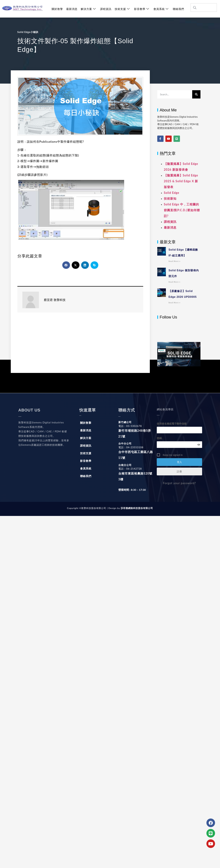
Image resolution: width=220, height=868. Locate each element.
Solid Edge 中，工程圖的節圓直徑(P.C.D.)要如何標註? (182, 210)
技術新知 (170, 198)
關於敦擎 (57, 9)
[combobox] (204, 8)
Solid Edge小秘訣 (28, 32)
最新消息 (72, 9)
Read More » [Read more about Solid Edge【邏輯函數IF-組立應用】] (174, 261)
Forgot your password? (179, 483)
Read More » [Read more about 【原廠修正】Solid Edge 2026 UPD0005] (174, 303)
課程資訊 (106, 9)
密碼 (159, 438)
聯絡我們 (178, 9)
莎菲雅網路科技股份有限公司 (136, 508)
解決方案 (88, 9)
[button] (66, 265)
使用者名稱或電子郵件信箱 (172, 424)
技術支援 (122, 9)
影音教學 (142, 9)
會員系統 (161, 9)
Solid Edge (172, 193)
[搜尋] (196, 94)
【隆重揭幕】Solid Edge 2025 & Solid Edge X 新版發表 (181, 181)
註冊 (179, 471)
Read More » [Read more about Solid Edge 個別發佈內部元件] (174, 282)
